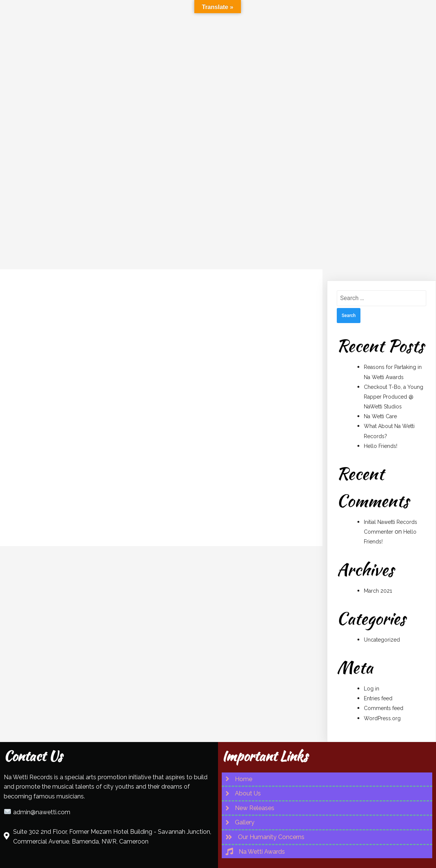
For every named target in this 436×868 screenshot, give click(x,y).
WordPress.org (382, 695)
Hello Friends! (381, 423)
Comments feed (384, 685)
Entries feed (378, 675)
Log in (372, 665)
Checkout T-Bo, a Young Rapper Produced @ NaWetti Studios (394, 373)
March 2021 (378, 568)
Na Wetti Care (380, 393)
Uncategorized (382, 616)
